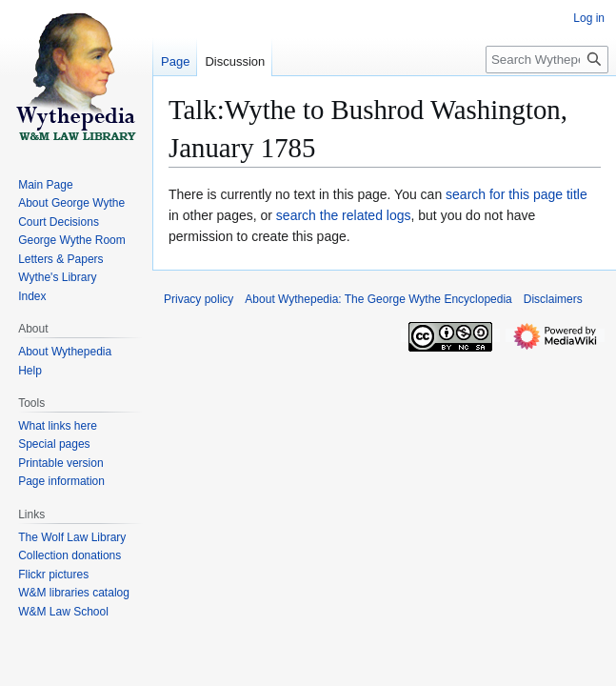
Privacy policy (199, 299)
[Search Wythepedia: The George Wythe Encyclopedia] (547, 60)
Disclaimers (553, 299)
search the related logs (344, 215)
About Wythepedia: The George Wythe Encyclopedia (378, 299)
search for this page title (517, 194)
